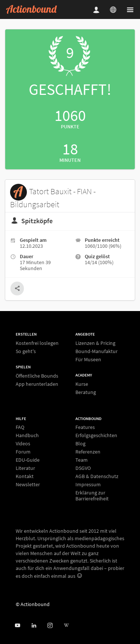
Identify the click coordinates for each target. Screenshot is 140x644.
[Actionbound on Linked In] (34, 626)
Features (85, 427)
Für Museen (88, 359)
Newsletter (28, 484)
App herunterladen (37, 384)
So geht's (26, 351)
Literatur (25, 468)
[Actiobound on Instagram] (50, 626)
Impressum (88, 484)
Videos (23, 443)
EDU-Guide (28, 460)
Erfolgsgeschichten (96, 435)
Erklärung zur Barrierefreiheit (92, 495)
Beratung (86, 392)
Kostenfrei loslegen (37, 343)
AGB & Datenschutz (97, 476)
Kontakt (25, 476)
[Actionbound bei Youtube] (17, 626)
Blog (80, 443)
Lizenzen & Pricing (95, 343)
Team (82, 460)
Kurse (82, 384)
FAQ (20, 427)
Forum (23, 452)
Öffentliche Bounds (37, 376)
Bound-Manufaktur (97, 351)
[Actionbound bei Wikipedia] (66, 626)
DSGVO (83, 468)
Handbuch (27, 435)
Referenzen (88, 452)
